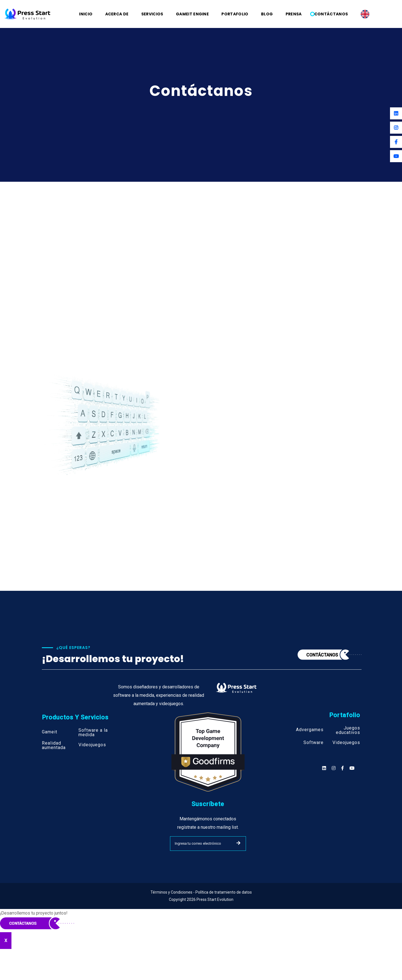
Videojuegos (92, 745)
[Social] (352, 768)
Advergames (310, 730)
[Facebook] (396, 142)
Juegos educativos (348, 730)
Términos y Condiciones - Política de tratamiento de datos (201, 892)
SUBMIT (238, 843)
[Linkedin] (396, 113)
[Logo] (27, 14)
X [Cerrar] (6, 941)
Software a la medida (93, 733)
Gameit (50, 732)
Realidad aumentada (54, 745)
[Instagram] (396, 128)
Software (314, 743)
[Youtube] (396, 156)
